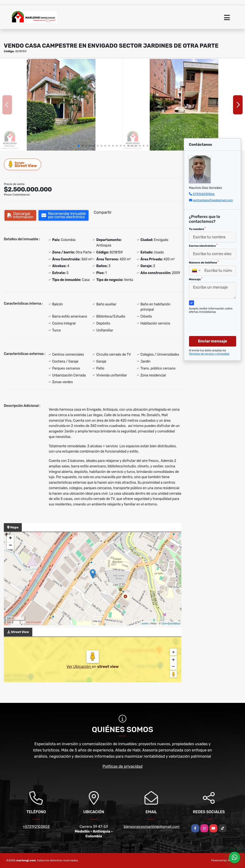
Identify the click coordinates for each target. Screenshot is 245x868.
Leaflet (145, 623)
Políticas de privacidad (123, 766)
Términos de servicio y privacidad (209, 354)
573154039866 (204, 194)
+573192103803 (36, 827)
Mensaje (196, 279)
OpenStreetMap (171, 623)
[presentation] (215, 320)
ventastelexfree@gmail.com (213, 200)
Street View (23, 164)
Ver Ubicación (79, 667)
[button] (78, 146)
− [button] (10, 546)
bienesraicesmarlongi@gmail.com (152, 827)
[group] (61, 105)
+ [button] (10, 538)
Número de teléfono (204, 262)
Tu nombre (197, 229)
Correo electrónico (203, 246)
